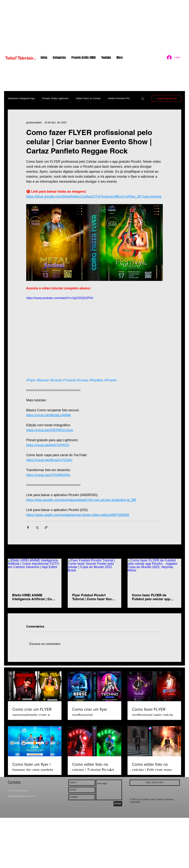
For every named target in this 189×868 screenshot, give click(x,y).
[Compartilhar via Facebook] (28, 527)
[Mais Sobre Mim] (155, 783)
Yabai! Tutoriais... (21, 58)
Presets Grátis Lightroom (55, 98)
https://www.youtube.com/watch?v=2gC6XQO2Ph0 (60, 298)
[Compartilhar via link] (46, 527)
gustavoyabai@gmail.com (22, 796)
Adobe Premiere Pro (119, 98)
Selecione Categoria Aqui (21, 98)
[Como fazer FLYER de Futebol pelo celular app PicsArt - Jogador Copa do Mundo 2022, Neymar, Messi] (154, 574)
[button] (143, 98)
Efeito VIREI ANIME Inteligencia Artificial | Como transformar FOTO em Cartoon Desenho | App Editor (35, 597)
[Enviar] (118, 804)
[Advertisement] (94, 26)
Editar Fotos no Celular (88, 98)
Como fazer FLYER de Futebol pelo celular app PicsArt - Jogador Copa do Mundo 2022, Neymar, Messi (154, 597)
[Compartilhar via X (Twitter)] (37, 527)
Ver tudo (176, 552)
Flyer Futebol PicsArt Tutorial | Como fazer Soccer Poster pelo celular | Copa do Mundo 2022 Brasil (94, 597)
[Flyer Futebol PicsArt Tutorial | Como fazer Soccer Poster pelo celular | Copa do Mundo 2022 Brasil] (95, 574)
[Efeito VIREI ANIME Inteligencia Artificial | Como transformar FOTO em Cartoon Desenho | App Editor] (35, 574)
